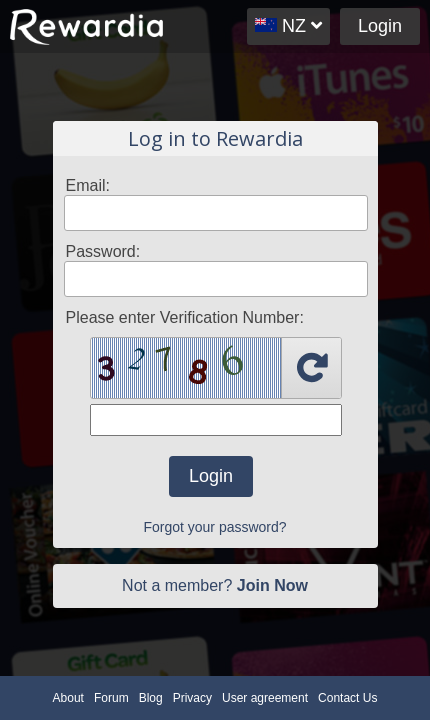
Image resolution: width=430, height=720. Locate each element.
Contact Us (347, 698)
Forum (111, 698)
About (68, 698)
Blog (151, 698)
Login (380, 26)
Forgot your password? (214, 527)
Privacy (192, 698)
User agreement (265, 698)
